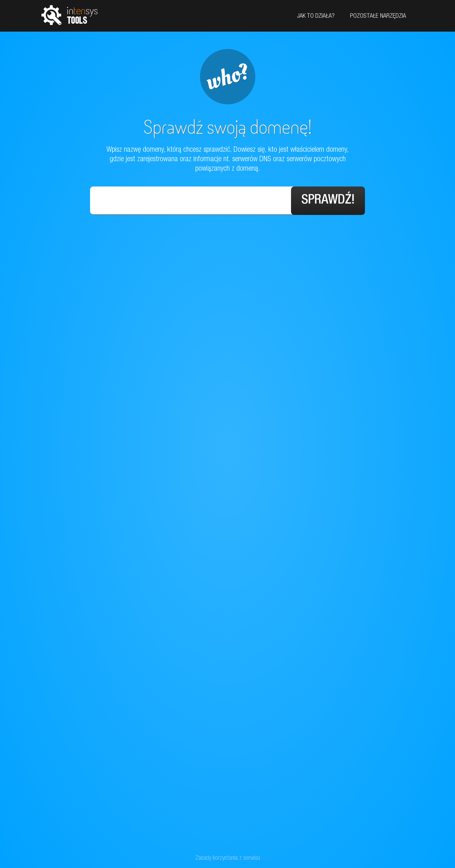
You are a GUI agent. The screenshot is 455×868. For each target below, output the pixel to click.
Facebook (448, 55)
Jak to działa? (316, 16)
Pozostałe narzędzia (378, 16)
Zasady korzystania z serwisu (228, 859)
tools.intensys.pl (70, 15)
